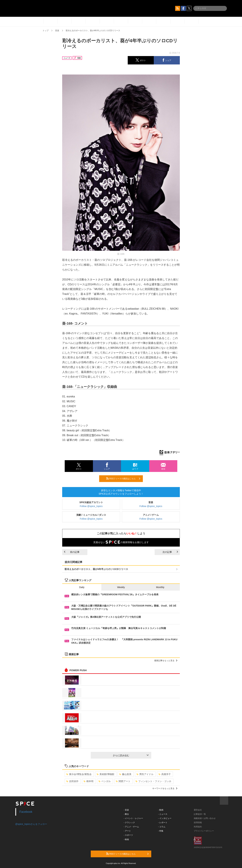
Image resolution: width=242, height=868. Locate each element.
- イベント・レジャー (133, 818)
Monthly (160, 587)
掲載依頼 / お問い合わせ (205, 818)
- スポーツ (128, 835)
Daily (82, 587)
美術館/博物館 (105, 774)
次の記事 (170, 552)
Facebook (26, 812)
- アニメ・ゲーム (131, 827)
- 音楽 (126, 810)
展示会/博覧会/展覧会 (79, 774)
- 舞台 (126, 814)
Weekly (121, 587)
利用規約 (198, 827)
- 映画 (126, 839)
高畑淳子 (165, 774)
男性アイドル (145, 774)
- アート (127, 831)
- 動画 (161, 810)
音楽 (57, 31)
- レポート (163, 823)
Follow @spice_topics (91, 506)
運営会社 (198, 810)
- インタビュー (165, 818)
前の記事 (72, 552)
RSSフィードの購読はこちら (123, 478)
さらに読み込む (131, 755)
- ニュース (163, 814)
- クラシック (129, 823)
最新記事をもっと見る (166, 661)
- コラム (162, 827)
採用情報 (198, 823)
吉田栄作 (72, 781)
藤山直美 (125, 774)
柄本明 (88, 781)
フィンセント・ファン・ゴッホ (153, 781)
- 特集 (161, 831)
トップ (46, 31)
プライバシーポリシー (204, 831)
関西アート (123, 781)
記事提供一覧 (200, 814)
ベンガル (105, 781)
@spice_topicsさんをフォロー (31, 824)
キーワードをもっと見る (165, 788)
